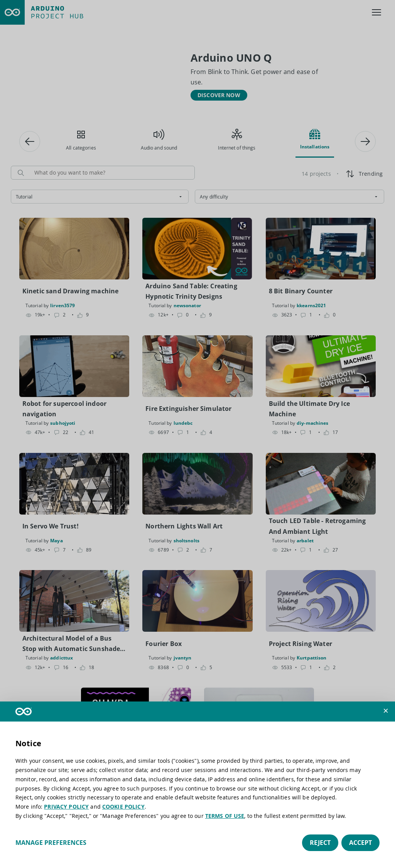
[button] (386, 711)
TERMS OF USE (225, 816)
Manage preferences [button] (51, 843)
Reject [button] (320, 843)
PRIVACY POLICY (66, 807)
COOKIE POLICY (123, 807)
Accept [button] (360, 843)
